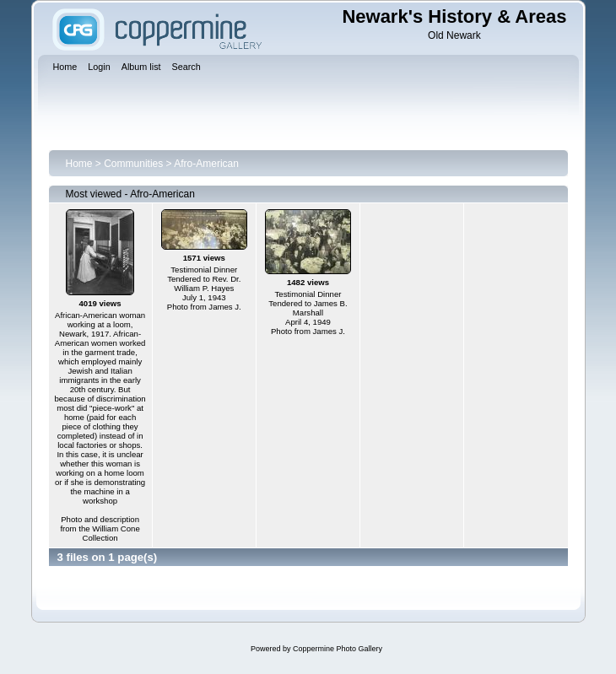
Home (79, 164)
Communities (133, 164)
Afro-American (206, 164)
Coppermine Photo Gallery (338, 649)
